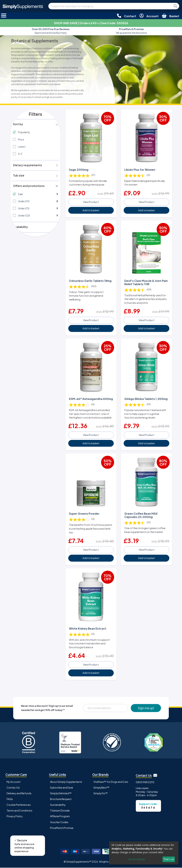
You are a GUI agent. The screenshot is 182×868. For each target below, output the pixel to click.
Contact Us (13, 788)
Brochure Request (61, 799)
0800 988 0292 (145, 782)
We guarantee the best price (131, 31)
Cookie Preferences (19, 805)
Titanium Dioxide (60, 811)
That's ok (169, 859)
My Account (14, 782)
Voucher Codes (59, 822)
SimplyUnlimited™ (61, 794)
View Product (91, 201)
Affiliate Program (60, 817)
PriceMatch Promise (62, 828)
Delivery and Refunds (19, 794)
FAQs (10, 799)
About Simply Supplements (66, 782)
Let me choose (136, 859)
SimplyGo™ (101, 794)
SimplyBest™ (101, 788)
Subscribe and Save (62, 788)
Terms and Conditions (19, 811)
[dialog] (144, 853)
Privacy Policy (15, 817)
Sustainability (58, 805)
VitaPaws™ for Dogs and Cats (111, 782)
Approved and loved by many (51, 31)
